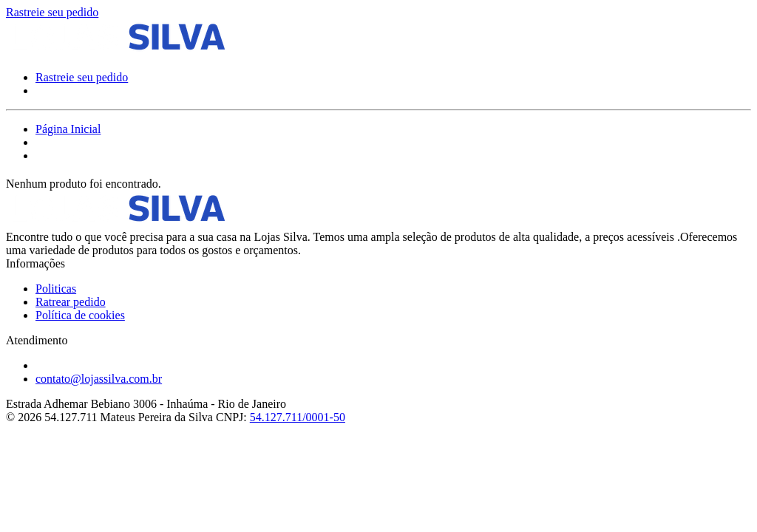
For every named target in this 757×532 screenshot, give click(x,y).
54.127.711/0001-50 (298, 417)
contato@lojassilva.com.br (99, 379)
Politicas (56, 289)
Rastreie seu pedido (52, 12)
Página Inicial (68, 129)
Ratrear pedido (71, 302)
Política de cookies (80, 315)
